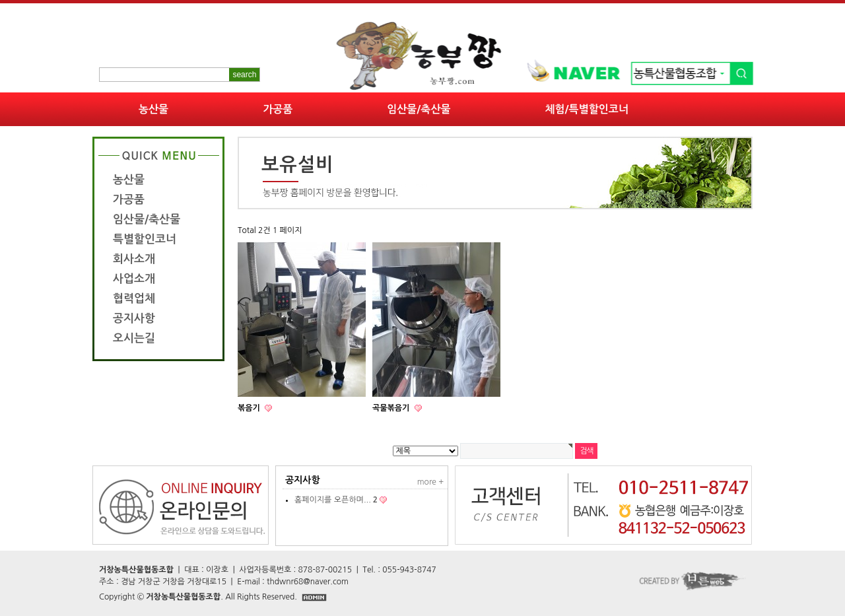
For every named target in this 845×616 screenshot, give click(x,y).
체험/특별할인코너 (587, 109)
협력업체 (134, 299)
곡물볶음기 (392, 408)
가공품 (278, 109)
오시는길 (134, 338)
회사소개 (134, 259)
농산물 (153, 109)
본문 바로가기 (0, 0)
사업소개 (134, 279)
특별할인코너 (145, 239)
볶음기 (250, 408)
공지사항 (134, 319)
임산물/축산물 (419, 109)
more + (430, 482)
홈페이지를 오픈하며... (336, 500)
